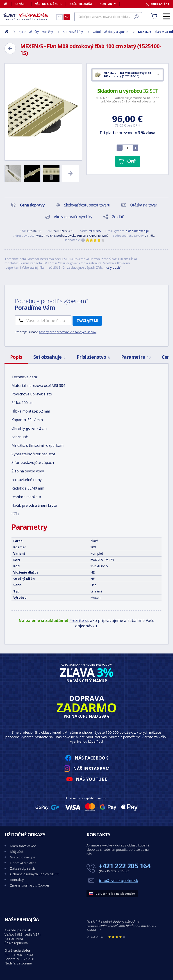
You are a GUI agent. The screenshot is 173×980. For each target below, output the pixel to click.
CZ (59, 17)
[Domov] (8, 4)
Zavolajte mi (87, 321)
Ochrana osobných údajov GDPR (34, 874)
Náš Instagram (91, 768)
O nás (20, 4)
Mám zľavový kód (23, 846)
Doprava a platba (23, 863)
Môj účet (17, 852)
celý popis (113, 267)
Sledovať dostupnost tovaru (87, 205)
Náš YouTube (91, 779)
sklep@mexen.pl (137, 231)
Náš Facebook (91, 758)
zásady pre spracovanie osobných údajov (68, 332)
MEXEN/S (95, 231)
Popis (16, 357)
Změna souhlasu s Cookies (30, 885)
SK (67, 17)
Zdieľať (117, 217)
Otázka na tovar (143, 205)
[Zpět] (10, 48)
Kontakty (108, 4)
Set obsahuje (49, 357)
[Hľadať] (108, 17)
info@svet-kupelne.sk (119, 880)
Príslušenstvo (93, 357)
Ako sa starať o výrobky (73, 217)
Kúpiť (131, 161)
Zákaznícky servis (23, 868)
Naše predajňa (81, 4)
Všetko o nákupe (49, 4)
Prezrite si (79, 620)
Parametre (136, 357)
